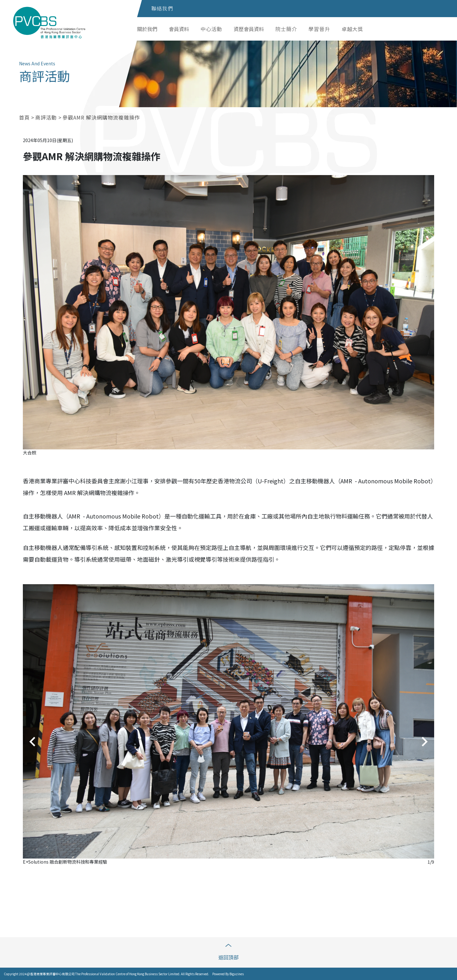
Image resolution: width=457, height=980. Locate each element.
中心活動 (211, 29)
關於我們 (147, 29)
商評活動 (47, 117)
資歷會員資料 (249, 29)
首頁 (24, 117)
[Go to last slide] (33, 742)
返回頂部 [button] (228, 952)
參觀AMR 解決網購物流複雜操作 (101, 117)
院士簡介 (286, 29)
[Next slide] (424, 742)
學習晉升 (319, 29)
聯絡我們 (162, 8)
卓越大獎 (352, 29)
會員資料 (179, 29)
